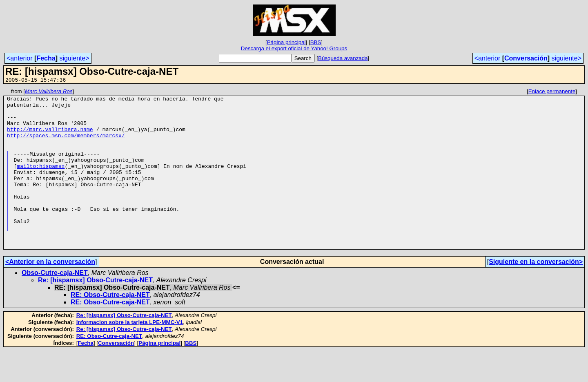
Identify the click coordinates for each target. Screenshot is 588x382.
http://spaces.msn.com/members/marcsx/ (66, 145)
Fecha (46, 58)
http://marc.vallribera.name (50, 138)
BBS (316, 42)
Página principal (286, 42)
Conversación (526, 58)
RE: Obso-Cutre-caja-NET (110, 327)
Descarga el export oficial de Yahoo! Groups (294, 48)
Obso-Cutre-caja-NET (55, 305)
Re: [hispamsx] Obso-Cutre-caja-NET (95, 312)
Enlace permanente (552, 93)
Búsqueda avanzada (343, 58)
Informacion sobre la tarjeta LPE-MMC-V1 (130, 354)
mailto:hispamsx (41, 182)
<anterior (20, 58)
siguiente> (74, 58)
